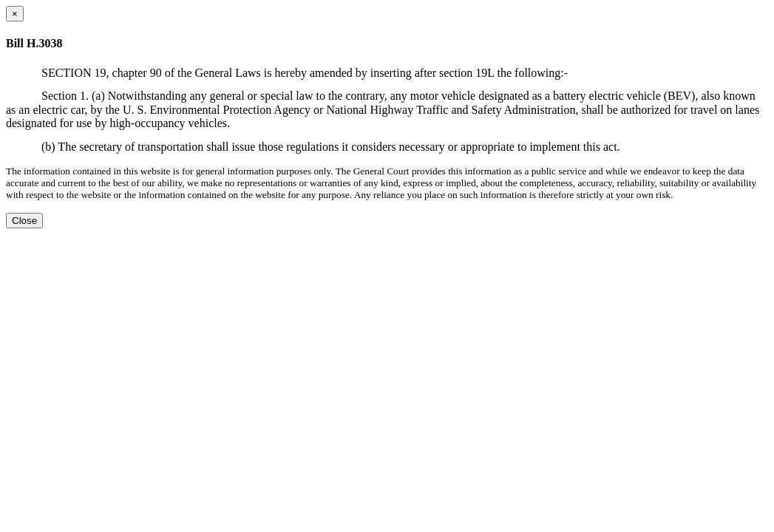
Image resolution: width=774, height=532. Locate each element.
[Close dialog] (15, 14)
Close (24, 221)
